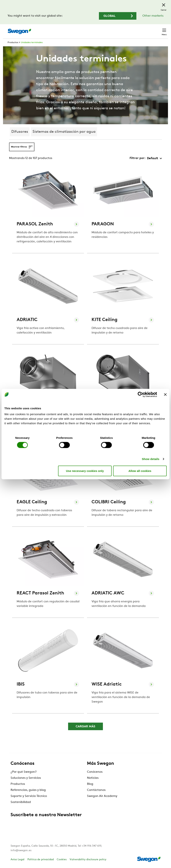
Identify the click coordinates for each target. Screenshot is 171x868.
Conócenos (95, 772)
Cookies (62, 860)
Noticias (93, 778)
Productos (13, 43)
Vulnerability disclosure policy (88, 860)
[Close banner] (165, 394)
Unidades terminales (32, 43)
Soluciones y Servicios (26, 778)
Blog (90, 784)
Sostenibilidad (21, 802)
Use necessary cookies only (85, 471)
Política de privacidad (41, 860)
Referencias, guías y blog (28, 790)
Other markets (153, 16)
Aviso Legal (17, 860)
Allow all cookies (140, 471)
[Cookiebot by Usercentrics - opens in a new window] (140, 394)
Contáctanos (96, 790)
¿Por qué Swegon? (24, 772)
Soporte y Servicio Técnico (29, 796)
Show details (151, 459)
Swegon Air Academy (102, 796)
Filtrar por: (138, 158)
